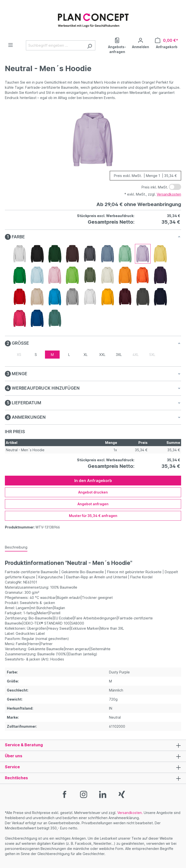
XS (19, 355)
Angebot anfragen (93, 504)
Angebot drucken (93, 492)
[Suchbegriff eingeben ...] (55, 45)
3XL (119, 355)
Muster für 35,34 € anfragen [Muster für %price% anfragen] (93, 516)
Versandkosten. (130, 813)
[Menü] (11, 45)
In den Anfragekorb (93, 481)
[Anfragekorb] (167, 43)
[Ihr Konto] (141, 43)
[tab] (16, 547)
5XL (152, 355)
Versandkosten (169, 194)
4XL (136, 355)
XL (86, 355)
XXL (102, 355)
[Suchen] (90, 45)
